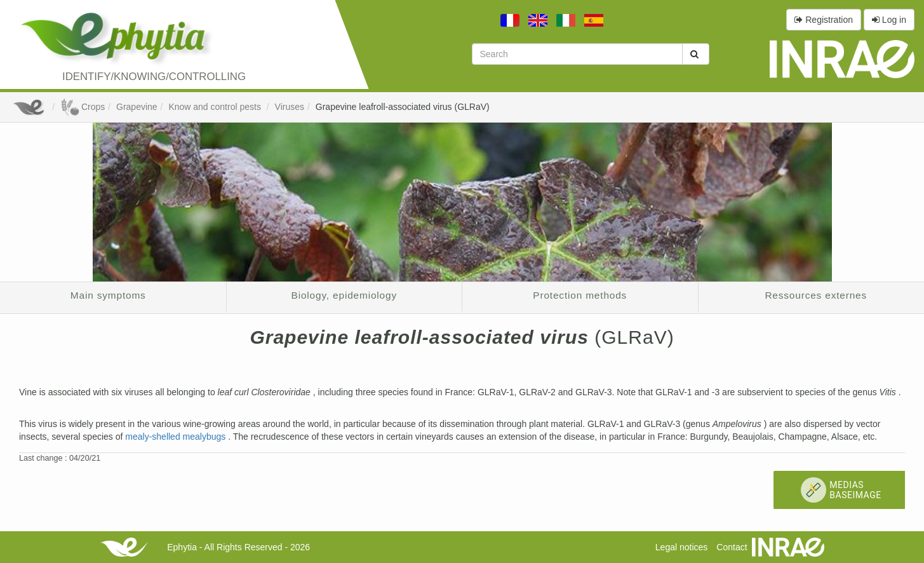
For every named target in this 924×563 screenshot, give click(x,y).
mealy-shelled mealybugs (177, 437)
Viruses (290, 107)
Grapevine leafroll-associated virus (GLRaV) (403, 107)
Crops (83, 107)
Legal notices (682, 547)
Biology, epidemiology (344, 295)
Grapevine (137, 107)
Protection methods (580, 295)
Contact (732, 547)
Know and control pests (216, 107)
